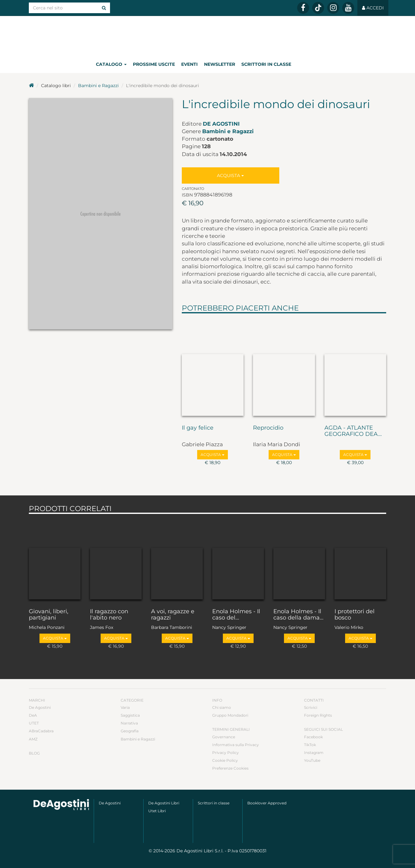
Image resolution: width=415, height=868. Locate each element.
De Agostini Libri (164, 803)
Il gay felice (198, 428)
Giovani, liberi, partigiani (49, 615)
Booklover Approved (267, 803)
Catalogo (111, 64)
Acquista (230, 175)
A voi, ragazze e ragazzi (173, 615)
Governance (224, 737)
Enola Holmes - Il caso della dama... (298, 615)
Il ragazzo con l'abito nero (109, 615)
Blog (34, 753)
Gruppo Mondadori (230, 715)
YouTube (312, 760)
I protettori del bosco (355, 615)
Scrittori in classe (266, 64)
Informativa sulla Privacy (236, 745)
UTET (34, 723)
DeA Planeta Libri (208, 36)
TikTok (310, 745)
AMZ (33, 739)
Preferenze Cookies (230, 768)
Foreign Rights (318, 715)
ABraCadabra (41, 731)
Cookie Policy (225, 760)
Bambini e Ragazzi (98, 86)
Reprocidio (268, 428)
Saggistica (130, 715)
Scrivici (311, 707)
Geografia (130, 731)
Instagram (314, 753)
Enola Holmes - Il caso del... (236, 615)
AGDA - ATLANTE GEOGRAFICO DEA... (353, 431)
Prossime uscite (154, 64)
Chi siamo (222, 707)
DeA (33, 715)
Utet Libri (157, 811)
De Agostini (221, 124)
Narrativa (129, 723)
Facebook (313, 737)
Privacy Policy (226, 753)
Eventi (189, 64)
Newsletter (220, 64)
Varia (125, 707)
